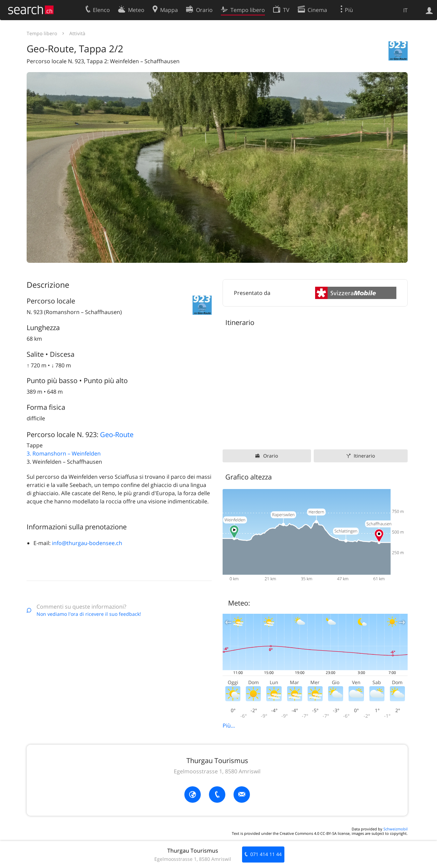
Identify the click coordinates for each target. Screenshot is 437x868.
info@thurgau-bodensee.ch (87, 543)
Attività (77, 33)
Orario (271, 456)
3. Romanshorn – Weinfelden (64, 453)
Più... (229, 725)
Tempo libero (42, 33)
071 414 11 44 (266, 854)
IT (405, 10)
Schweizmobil (396, 829)
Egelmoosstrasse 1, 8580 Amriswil (217, 771)
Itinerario (364, 456)
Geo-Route (117, 435)
